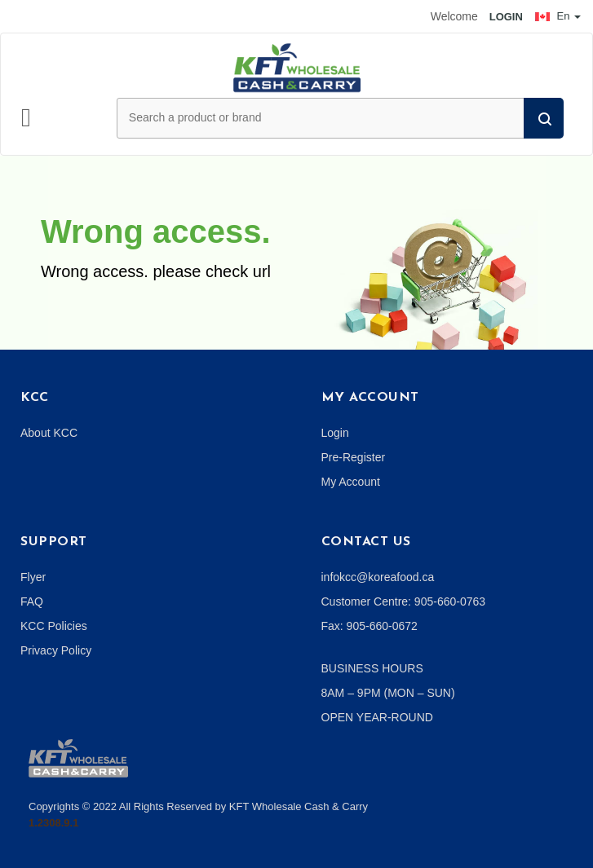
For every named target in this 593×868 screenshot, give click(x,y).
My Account (351, 482)
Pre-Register (354, 457)
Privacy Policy (56, 650)
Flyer (33, 577)
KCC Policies (54, 626)
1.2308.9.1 (53, 823)
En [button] (558, 16)
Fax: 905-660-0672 (370, 626)
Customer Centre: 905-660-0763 (404, 601)
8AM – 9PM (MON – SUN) (388, 693)
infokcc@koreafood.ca (378, 577)
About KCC (49, 433)
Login (335, 433)
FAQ (32, 601)
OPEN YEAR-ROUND (377, 717)
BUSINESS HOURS (372, 668)
